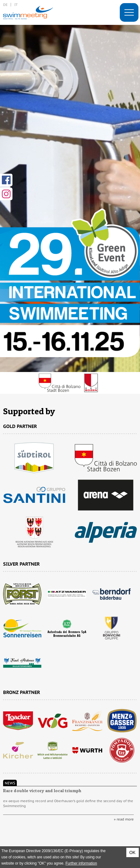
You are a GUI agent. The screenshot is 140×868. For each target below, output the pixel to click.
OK (132, 852)
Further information (81, 863)
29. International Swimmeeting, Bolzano (28, 12)
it (16, 5)
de (5, 5)
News (10, 783)
